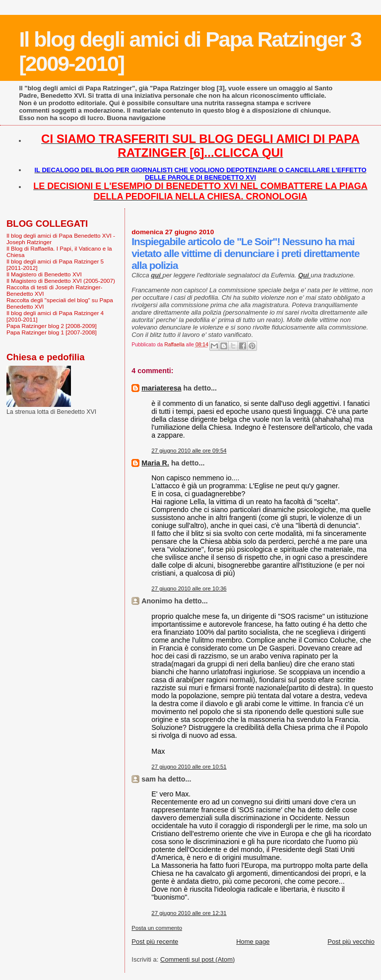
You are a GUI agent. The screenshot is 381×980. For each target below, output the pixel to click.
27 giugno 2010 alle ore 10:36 (189, 588)
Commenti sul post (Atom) (197, 959)
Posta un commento (157, 928)
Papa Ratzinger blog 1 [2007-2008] (52, 332)
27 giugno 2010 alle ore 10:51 (189, 767)
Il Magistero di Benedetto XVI (44, 274)
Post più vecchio (351, 942)
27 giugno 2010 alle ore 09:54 (189, 451)
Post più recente (155, 942)
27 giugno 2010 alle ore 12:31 (189, 913)
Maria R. (155, 463)
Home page (253, 942)
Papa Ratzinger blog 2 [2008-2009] (52, 326)
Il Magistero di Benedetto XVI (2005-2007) (61, 281)
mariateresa (161, 388)
